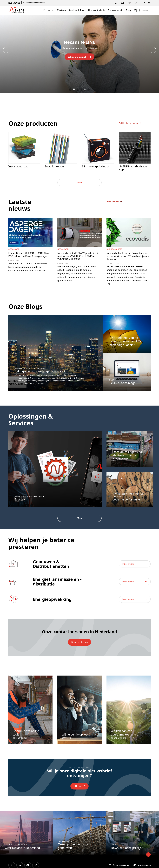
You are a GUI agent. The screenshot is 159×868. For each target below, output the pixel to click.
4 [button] (81, 90)
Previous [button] (6, 50)
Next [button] (153, 50)
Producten (49, 10)
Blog (128, 10)
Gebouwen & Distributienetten (51, 568)
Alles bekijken (116, 204)
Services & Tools (77, 10)
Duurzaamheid (116, 10)
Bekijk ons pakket (80, 57)
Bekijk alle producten (132, 125)
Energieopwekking (52, 603)
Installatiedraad (19, 167)
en (144, 3)
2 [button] (74, 90)
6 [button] (89, 90)
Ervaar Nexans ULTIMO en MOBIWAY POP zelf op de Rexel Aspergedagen (29, 258)
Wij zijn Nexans (142, 10)
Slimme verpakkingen (96, 167)
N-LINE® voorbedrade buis (134, 168)
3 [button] (78, 90)
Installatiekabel (55, 167)
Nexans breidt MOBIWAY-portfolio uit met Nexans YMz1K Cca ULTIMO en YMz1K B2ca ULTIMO (78, 260)
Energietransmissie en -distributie (57, 585)
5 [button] (85, 90)
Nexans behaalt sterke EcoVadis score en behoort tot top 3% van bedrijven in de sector (128, 258)
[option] (79, 54)
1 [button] (70, 90)
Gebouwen (14, 250)
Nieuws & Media (97, 10)
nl (149, 3)
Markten (61, 10)
